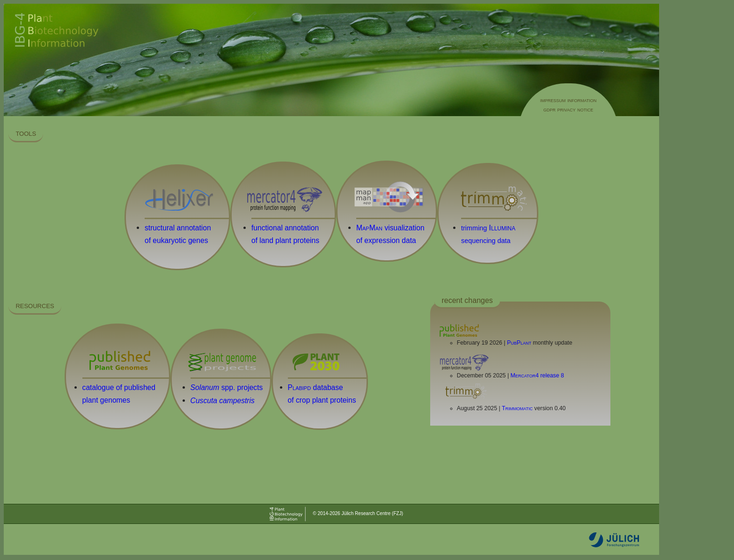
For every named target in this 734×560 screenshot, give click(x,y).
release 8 (537, 376)
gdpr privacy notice (568, 109)
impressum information (569, 100)
